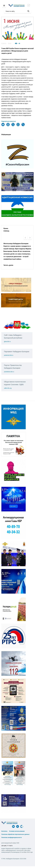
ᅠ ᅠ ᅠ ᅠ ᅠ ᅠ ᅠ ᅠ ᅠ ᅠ (9, 833)
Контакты (4, 831)
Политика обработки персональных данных (15, 834)
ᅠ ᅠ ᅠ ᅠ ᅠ (29, 831)
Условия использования (17, 831)
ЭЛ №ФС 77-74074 (7, 846)
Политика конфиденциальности (12, 837)
